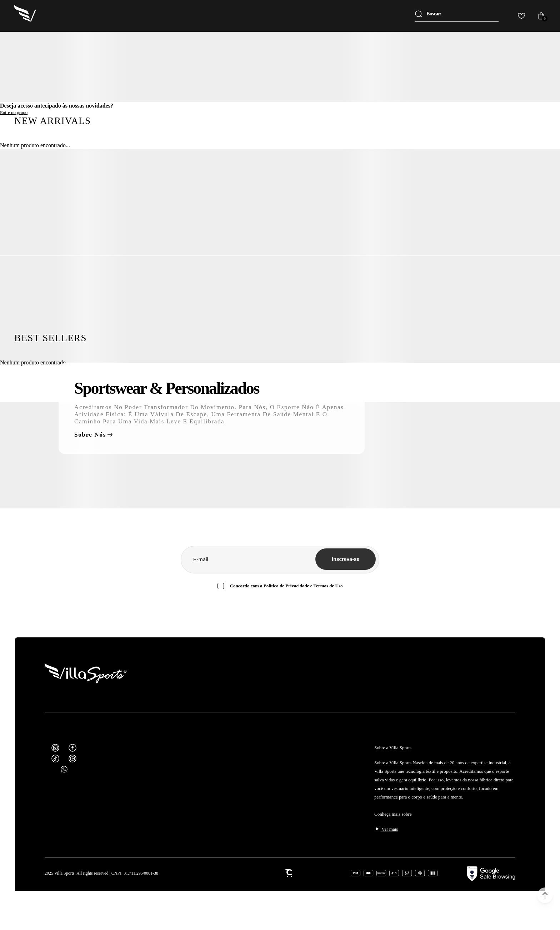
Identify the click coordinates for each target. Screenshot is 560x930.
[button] (545, 895)
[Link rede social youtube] (72, 759)
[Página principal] (26, 16)
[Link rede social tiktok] (55, 759)
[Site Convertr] (279, 873)
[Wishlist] (522, 16)
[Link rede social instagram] (55, 748)
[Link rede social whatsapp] (64, 769)
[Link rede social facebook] (72, 748)
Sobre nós (90, 435)
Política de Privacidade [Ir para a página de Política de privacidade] (286, 586)
